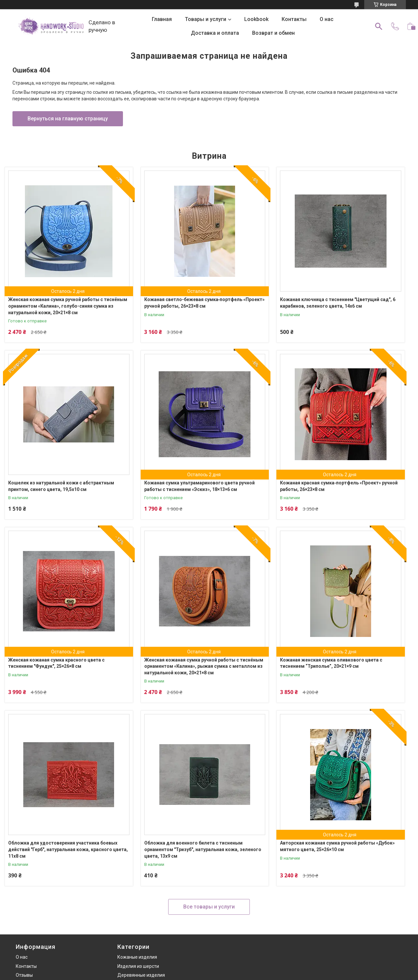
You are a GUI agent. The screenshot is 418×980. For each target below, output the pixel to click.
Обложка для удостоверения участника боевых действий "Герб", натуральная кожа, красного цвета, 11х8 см (68, 849)
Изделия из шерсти (138, 966)
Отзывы (24, 975)
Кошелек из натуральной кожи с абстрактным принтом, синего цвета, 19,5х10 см (61, 486)
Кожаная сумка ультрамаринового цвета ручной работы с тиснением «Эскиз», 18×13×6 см (199, 486)
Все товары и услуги (209, 907)
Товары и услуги (206, 19)
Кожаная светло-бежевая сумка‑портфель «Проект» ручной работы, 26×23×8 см (205, 303)
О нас (327, 19)
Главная (162, 19)
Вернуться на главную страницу (68, 119)
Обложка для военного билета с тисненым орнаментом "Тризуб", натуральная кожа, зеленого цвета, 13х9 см (203, 849)
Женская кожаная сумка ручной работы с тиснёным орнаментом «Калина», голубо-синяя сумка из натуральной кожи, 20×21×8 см (68, 306)
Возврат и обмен (273, 33)
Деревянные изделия (141, 975)
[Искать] (379, 26)
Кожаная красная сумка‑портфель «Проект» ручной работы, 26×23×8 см (339, 486)
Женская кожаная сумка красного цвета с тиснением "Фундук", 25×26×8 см (56, 663)
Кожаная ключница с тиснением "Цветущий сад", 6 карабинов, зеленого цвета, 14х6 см (338, 303)
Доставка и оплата (215, 33)
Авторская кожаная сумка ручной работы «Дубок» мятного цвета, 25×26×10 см (337, 846)
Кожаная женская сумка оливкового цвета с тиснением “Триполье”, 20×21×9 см (331, 663)
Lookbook (256, 19)
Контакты (294, 19)
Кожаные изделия (137, 957)
